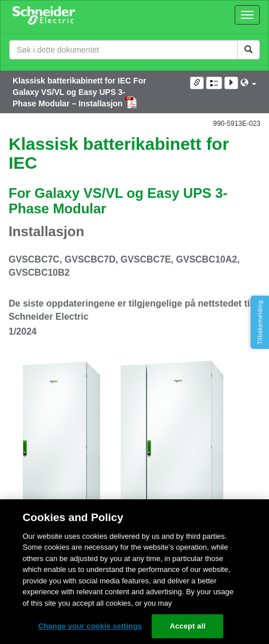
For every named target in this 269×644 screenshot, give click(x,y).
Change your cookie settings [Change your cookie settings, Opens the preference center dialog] (90, 626)
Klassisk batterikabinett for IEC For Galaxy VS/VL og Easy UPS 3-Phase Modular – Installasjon (79, 92)
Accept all (187, 626)
